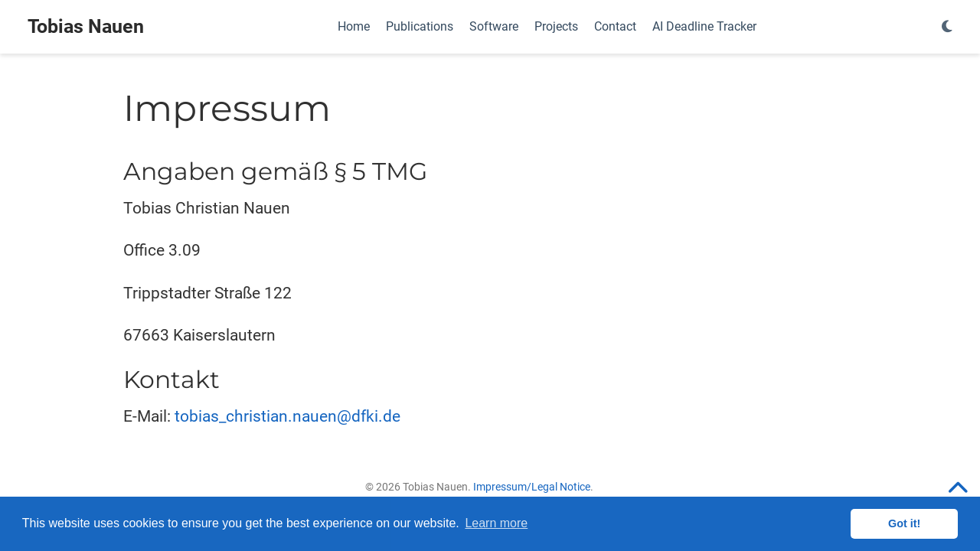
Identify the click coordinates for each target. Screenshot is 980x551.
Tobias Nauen (86, 26)
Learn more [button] (496, 523)
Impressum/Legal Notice (532, 487)
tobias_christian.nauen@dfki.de (287, 416)
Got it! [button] (904, 523)
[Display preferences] (947, 27)
